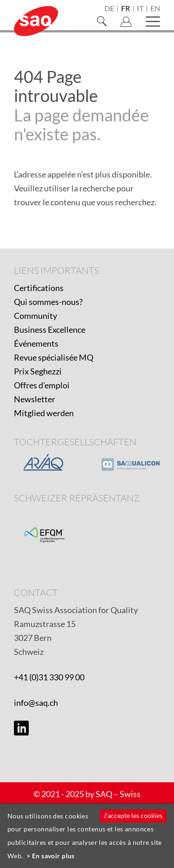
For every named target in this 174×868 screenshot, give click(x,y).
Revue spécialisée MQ (54, 357)
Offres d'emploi (42, 385)
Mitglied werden (44, 413)
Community (35, 316)
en (155, 9)
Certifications (39, 288)
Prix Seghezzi (38, 371)
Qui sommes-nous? (48, 302)
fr (126, 9)
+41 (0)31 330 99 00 (49, 677)
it (140, 9)
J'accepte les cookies (133, 815)
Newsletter (35, 399)
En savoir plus (53, 856)
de (109, 9)
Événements (36, 343)
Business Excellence (50, 329)
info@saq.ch (36, 703)
